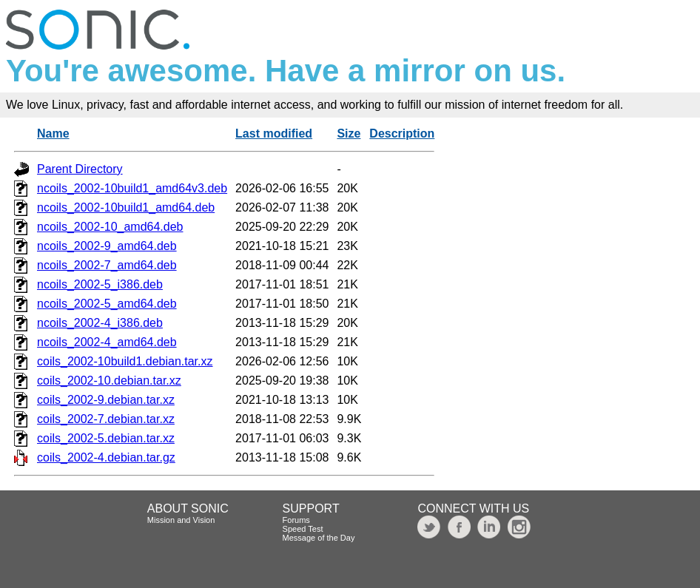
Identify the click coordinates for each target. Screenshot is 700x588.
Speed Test (303, 529)
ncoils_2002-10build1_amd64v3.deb (132, 188)
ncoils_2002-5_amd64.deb (107, 304)
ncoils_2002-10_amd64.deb (110, 227)
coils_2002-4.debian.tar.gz (106, 457)
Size (349, 134)
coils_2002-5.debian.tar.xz (106, 438)
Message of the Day (319, 538)
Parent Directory (80, 169)
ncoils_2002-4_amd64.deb (107, 342)
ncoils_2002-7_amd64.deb (107, 265)
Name (53, 134)
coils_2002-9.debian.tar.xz (106, 400)
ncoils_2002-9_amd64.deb (107, 246)
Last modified (274, 134)
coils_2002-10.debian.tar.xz (109, 381)
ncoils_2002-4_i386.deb (100, 323)
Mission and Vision (181, 520)
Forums (296, 520)
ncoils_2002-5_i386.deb (100, 284)
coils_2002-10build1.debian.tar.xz (125, 361)
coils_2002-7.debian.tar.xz (106, 419)
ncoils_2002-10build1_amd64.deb (126, 207)
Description (402, 134)
